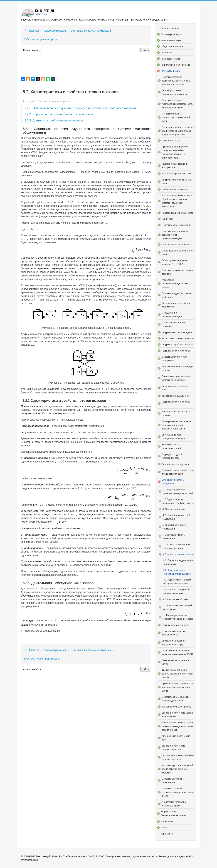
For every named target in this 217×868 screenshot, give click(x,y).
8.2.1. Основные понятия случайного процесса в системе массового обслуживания (81, 108)
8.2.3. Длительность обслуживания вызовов (54, 120)
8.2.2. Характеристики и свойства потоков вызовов (59, 114)
